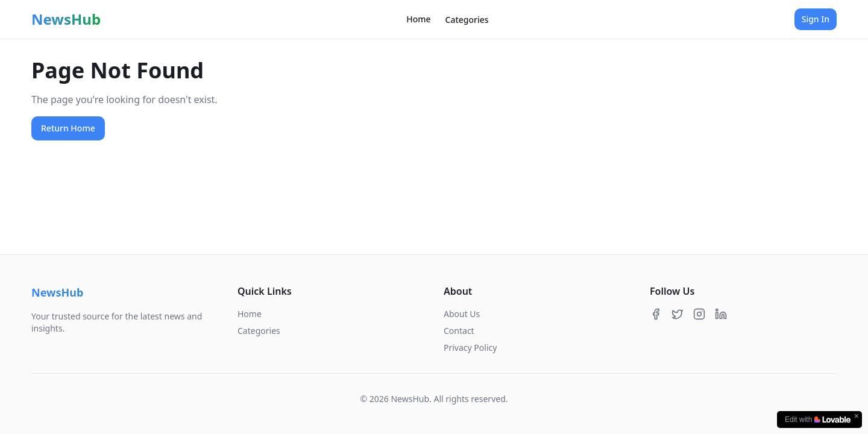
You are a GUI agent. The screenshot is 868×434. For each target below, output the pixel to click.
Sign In (816, 19)
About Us (462, 314)
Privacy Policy (470, 348)
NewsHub (66, 19)
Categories (467, 20)
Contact (459, 331)
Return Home (68, 128)
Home (418, 19)
